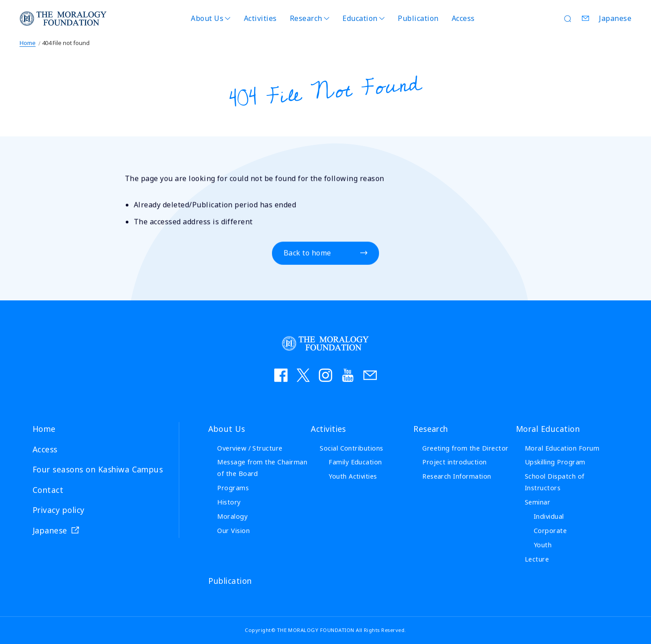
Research (306, 18)
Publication (418, 18)
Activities (260, 18)
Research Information (457, 476)
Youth (543, 545)
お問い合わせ (370, 375)
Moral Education (548, 429)
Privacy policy (59, 510)
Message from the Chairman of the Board (262, 468)
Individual (549, 516)
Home (28, 43)
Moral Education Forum (562, 448)
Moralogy (232, 516)
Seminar (538, 502)
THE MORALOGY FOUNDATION (63, 18)
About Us (207, 18)
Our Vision (233, 531)
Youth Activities (353, 476)
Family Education (355, 462)
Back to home (307, 254)
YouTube (348, 375)
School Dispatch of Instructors (555, 482)
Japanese (615, 18)
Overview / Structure (250, 448)
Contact (585, 18)
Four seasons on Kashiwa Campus (98, 469)
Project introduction (455, 462)
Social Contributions (352, 448)
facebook (281, 375)
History (229, 502)
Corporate (550, 531)
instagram (325, 375)
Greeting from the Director (465, 448)
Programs (233, 488)
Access (463, 18)
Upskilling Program (555, 462)
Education (360, 18)
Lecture (537, 559)
